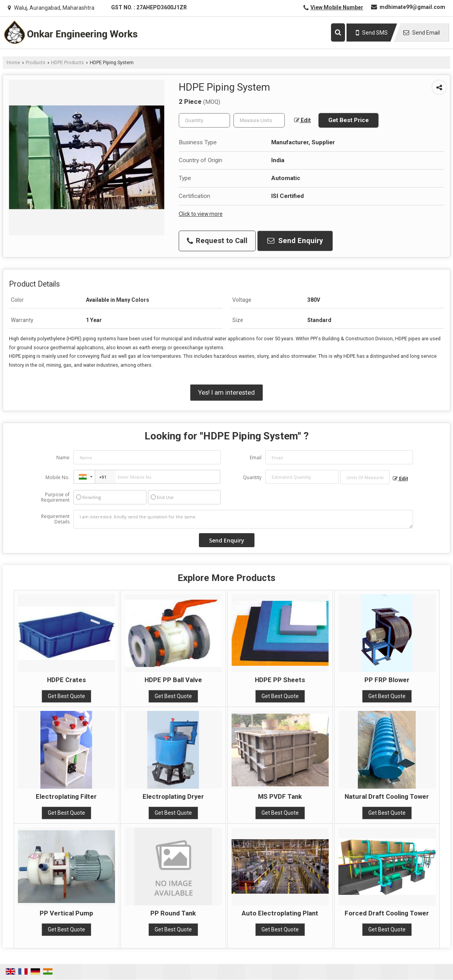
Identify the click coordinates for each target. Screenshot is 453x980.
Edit (302, 120)
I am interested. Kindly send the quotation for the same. (243, 519)
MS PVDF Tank (280, 796)
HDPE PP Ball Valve (173, 680)
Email (256, 458)
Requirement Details (55, 519)
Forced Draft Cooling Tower (387, 913)
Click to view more (201, 214)
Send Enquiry (295, 241)
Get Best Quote (66, 696)
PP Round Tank (173, 913)
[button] (337, 7)
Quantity (252, 477)
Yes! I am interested (226, 392)
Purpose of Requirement (55, 497)
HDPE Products (67, 62)
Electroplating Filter (66, 796)
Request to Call (217, 241)
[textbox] (259, 120)
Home (13, 62)
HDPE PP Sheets (280, 680)
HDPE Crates (66, 680)
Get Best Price (348, 120)
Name (63, 458)
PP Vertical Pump (66, 913)
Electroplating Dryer (173, 796)
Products (36, 62)
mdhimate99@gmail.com (412, 7)
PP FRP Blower (387, 680)
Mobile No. (57, 477)
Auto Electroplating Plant (280, 913)
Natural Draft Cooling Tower (387, 796)
